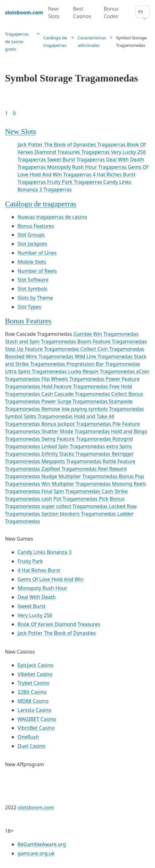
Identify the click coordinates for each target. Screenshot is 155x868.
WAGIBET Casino (37, 719)
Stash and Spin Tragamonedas (41, 341)
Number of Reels (37, 271)
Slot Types (29, 307)
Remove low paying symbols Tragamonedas (92, 409)
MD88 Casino (33, 701)
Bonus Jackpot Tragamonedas (77, 424)
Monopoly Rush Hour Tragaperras (87, 167)
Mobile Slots (32, 262)
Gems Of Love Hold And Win (50, 579)
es (141, 11)
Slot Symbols (32, 289)
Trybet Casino (33, 683)
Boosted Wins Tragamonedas (40, 356)
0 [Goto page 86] (14, 113)
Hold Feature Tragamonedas (75, 386)
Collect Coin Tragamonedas (112, 349)
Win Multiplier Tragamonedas (77, 484)
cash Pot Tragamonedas (70, 499)
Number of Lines (37, 253)
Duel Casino (31, 746)
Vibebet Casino (35, 674)
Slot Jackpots (32, 244)
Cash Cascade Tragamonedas (76, 394)
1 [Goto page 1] (6, 113)
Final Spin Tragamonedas (71, 491)
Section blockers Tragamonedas (79, 514)
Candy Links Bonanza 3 (45, 552)
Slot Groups (31, 235)
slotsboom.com (36, 807)
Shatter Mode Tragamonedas (76, 431)
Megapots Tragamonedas (72, 461)
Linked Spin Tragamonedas (74, 446)
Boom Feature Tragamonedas (112, 341)
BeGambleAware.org (42, 844)
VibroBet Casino (36, 728)
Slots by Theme (35, 298)
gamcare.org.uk (36, 853)
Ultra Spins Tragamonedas (37, 371)
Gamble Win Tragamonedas (106, 334)
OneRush (28, 737)
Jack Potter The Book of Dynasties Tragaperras (72, 145)
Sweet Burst (32, 606)
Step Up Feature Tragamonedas (43, 349)
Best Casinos (82, 12)
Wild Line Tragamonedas (104, 356)
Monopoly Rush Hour (42, 588)
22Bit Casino (32, 692)
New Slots (54, 12)
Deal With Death (37, 597)
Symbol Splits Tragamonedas (40, 416)
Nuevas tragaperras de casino (52, 217)
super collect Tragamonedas (75, 506)
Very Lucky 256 (35, 615)
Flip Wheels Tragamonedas (73, 379)
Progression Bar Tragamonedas (103, 364)
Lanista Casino (34, 710)
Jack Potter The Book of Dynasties (57, 633)
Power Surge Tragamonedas (75, 401)
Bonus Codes (111, 12)
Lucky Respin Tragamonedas (102, 371)
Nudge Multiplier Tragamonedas (80, 476)
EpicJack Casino (35, 665)
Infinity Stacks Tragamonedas (76, 454)
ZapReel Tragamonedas (70, 469)
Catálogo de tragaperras (41, 204)
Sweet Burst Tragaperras (77, 159)
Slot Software (33, 280)
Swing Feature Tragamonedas (77, 439)
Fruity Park (30, 561)
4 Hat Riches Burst (39, 570)
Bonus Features (36, 226)
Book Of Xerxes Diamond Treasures (59, 624)
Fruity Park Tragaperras (75, 182)
